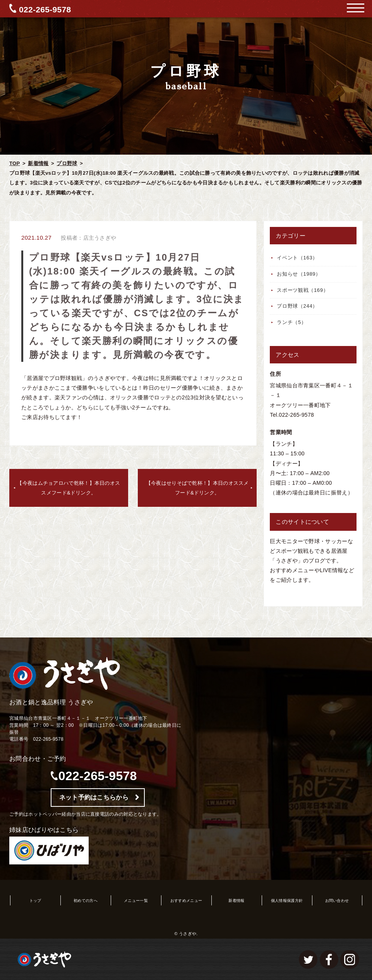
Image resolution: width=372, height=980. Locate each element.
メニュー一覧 (136, 901)
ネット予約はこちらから (94, 797)
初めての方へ (86, 901)
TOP (15, 163)
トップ (35, 901)
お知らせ (299, 274)
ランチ (291, 322)
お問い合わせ (337, 901)
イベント (297, 258)
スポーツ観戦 (303, 290)
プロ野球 (67, 163)
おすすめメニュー (186, 901)
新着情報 (38, 163)
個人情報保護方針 (287, 901)
